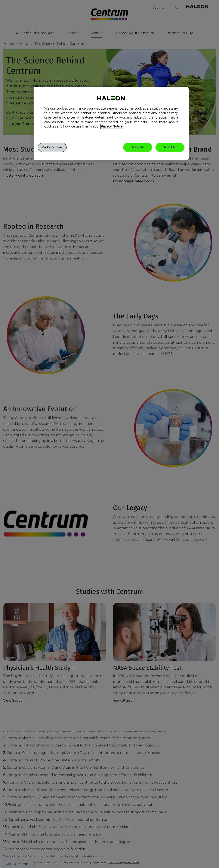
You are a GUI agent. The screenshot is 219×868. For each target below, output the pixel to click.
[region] (111, 124)
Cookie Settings (52, 147)
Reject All (138, 147)
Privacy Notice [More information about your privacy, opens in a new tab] (112, 126)
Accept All (170, 147)
